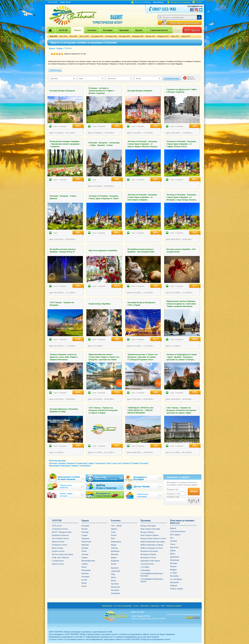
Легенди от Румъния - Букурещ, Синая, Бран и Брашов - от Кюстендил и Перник (142, 197)
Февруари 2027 (163, 36)
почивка (62, 463)
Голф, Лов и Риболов (60, 557)
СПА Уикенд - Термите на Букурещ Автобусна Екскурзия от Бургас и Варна (103, 410)
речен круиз (100, 463)
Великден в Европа (148, 554)
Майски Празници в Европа (152, 545)
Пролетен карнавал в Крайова (103, 250)
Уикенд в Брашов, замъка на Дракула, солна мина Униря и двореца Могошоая (64, 357)
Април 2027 (186, 36)
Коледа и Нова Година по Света (153, 538)
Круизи (139, 30)
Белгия (84, 580)
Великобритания (88, 561)
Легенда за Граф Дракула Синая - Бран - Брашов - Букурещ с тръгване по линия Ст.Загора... (182, 357)
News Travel (53, 2)
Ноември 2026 (124, 36)
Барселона (174, 547)
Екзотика (92, 30)
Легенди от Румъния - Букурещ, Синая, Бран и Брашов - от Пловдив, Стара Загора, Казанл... (182, 197)
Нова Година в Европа (150, 535)
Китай (114, 564)
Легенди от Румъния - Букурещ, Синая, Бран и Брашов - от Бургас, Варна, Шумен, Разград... (143, 144)
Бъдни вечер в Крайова (100, 304)
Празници (124, 30)
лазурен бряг (85, 465)
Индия (114, 545)
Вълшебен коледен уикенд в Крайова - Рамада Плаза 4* (63, 250)
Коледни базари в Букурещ (62, 91)
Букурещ (144, 463)
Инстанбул (174, 576)
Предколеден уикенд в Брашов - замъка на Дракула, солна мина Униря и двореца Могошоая (181, 304)
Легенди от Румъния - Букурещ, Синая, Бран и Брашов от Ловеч (104, 197)
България (108, 30)
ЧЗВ (163, 606)
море (109, 463)
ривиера (75, 465)
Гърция (84, 535)
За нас (136, 606)
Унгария (85, 548)
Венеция (173, 563)
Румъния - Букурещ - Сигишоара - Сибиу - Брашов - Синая (104, 144)
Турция (84, 557)
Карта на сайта (138, 612)
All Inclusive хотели (60, 529)
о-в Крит (174, 573)
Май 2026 (53, 36)
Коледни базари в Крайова (140, 91)
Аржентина (116, 571)
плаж (114, 463)
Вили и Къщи (57, 548)
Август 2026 (84, 36)
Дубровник (175, 557)
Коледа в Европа (147, 532)
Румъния (135, 463)
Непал (114, 577)
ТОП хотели (57, 526)
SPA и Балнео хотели (60, 538)
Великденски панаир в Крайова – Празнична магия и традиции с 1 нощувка (65, 144)
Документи (145, 606)
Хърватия (85, 538)
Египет (114, 535)
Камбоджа (115, 551)
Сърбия (84, 564)
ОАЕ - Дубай (116, 526)
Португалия (86, 542)
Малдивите (116, 593)
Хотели (199, 2)
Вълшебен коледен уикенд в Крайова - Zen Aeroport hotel (141, 250)
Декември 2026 (138, 36)
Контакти (155, 606)
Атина (173, 544)
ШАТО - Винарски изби (62, 532)
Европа (77, 30)
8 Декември (145, 570)
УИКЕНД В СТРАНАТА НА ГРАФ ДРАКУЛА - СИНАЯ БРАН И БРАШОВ (141, 410)
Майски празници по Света (152, 548)
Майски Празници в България (153, 542)
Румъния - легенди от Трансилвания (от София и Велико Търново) (101, 91)
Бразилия (115, 568)
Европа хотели (58, 564)
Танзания (115, 584)
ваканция (71, 463)
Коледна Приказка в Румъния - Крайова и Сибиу (64, 410)
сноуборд (126, 463)
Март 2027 (175, 36)
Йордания (115, 561)
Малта (84, 567)
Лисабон (174, 541)
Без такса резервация (141, 2)
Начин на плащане (174, 606)
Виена (173, 554)
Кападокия (174, 582)
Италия (84, 529)
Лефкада (174, 585)
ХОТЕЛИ (63, 30)
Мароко (114, 529)
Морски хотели (58, 542)
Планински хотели (59, 545)
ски (120, 463)
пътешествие (82, 463)
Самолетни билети (159, 30)
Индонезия (115, 587)
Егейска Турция (176, 589)
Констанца (66, 465)
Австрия (85, 554)
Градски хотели (58, 551)
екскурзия (53, 463)
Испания (85, 532)
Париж (173, 551)
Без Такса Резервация (123, 606)
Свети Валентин (147, 564)
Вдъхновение (158, 2)
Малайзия (115, 590)
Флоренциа (175, 560)
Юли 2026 (73, 36)
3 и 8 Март (145, 567)
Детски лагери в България (62, 554)
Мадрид (173, 570)
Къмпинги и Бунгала (60, 535)
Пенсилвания (54, 465)
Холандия (85, 577)
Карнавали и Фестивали (150, 561)
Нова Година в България (150, 529)
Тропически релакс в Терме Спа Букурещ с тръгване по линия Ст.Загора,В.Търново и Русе (143, 357)
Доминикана (116, 542)
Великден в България (149, 551)
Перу (113, 574)
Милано (173, 566)
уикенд (91, 463)
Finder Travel (65, 2)
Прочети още (55, 70)
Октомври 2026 (111, 36)
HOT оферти (175, 535)
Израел (114, 557)
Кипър (84, 583)
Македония (86, 570)
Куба (113, 538)
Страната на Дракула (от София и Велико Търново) (182, 91)
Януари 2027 (151, 36)
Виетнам (114, 554)
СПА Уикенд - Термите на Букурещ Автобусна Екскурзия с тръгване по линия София (182, 410)
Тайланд (114, 548)
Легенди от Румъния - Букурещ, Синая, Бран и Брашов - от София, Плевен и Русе (181, 144)
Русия (84, 586)
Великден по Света (148, 557)
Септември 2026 (97, 36)
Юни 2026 (63, 36)
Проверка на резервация (180, 2)
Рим (172, 538)
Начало (52, 48)
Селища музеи (58, 561)
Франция (85, 545)
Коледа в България (148, 526)
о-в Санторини (176, 579)
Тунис (113, 532)
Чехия (84, 551)
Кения (113, 581)
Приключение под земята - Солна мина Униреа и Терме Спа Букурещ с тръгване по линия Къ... (104, 358)
